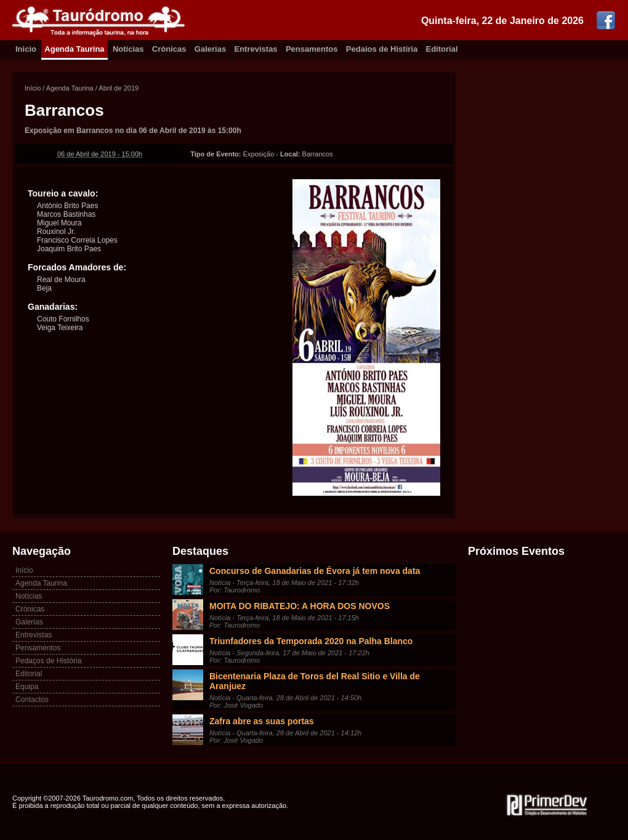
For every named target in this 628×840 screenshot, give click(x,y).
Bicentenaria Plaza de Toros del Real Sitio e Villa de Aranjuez (315, 681)
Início (33, 88)
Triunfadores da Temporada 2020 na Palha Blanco (311, 641)
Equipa (27, 687)
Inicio (26, 49)
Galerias (210, 49)
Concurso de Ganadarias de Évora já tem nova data (315, 571)
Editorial (442, 49)
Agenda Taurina (74, 49)
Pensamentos (312, 49)
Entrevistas (256, 49)
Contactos (32, 700)
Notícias (128, 49)
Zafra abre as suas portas (262, 721)
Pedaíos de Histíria (382, 49)
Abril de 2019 (119, 88)
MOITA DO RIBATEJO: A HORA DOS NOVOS (300, 606)
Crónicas (169, 49)
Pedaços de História (48, 661)
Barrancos (64, 110)
